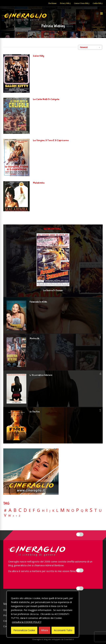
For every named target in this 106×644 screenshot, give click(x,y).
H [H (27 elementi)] (43, 511)
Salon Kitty (39, 56)
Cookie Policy (98, 3)
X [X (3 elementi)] (13, 516)
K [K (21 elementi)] (53, 511)
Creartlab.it (69, 639)
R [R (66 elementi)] (86, 510)
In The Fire (35, 412)
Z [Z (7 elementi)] (20, 516)
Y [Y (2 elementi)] (16, 516)
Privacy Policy (65, 3)
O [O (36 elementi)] (73, 510)
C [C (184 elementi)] (20, 510)
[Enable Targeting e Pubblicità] (80, 588)
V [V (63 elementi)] (5, 515)
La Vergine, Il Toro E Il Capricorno (51, 140)
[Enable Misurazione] (80, 570)
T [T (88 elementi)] (96, 510)
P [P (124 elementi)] (77, 510)
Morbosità (34, 339)
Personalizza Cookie (24, 630)
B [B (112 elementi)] (15, 510)
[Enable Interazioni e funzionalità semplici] (80, 534)
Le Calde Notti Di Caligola (46, 99)
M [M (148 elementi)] (62, 510)
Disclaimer (52, 3)
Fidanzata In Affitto (38, 302)
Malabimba (39, 183)
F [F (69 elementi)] (34, 510)
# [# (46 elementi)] (5, 511)
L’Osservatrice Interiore (41, 375)
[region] (43, 614)
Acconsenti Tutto (63, 630)
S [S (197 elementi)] (91, 510)
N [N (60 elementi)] (68, 510)
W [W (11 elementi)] (10, 516)
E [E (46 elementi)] (30, 511)
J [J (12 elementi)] (50, 511)
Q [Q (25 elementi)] (82, 510)
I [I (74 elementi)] (47, 510)
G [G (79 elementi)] (38, 510)
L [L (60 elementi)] (57, 510)
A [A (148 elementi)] (10, 510)
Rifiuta (45, 630)
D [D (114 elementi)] (25, 510)
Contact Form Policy (82, 3)
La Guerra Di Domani (53, 290)
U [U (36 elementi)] (100, 510)
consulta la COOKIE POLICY (27, 622)
